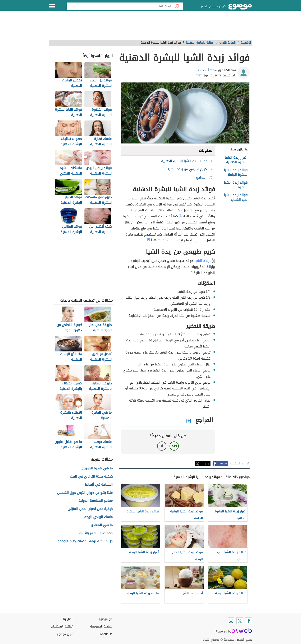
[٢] (149, 239)
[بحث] (177, 6)
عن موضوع (105, 619)
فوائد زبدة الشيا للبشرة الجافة (236, 172)
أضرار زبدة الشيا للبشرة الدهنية (236, 160)
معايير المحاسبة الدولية (96, 501)
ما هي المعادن (102, 525)
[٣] (191, 272)
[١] (180, 215)
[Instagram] (231, 621)
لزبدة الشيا (203, 261)
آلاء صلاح (203, 70)
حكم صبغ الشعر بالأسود (95, 533)
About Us (106, 634)
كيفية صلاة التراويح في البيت (91, 477)
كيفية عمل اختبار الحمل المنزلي (90, 509)
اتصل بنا (68, 619)
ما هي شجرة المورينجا (97, 468)
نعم (174, 446)
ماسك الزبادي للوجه (98, 517)
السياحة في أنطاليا (99, 485)
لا (162, 446)
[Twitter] (240, 621)
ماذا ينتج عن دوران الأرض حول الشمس (85, 493)
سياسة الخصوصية (101, 627)
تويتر (207, 464)
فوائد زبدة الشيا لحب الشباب (236, 197)
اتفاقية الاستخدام (62, 627)
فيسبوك (223, 464)
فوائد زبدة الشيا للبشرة (236, 185)
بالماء (191, 334)
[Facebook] (249, 621)
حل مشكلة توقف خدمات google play (85, 541)
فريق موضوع (65, 634)
